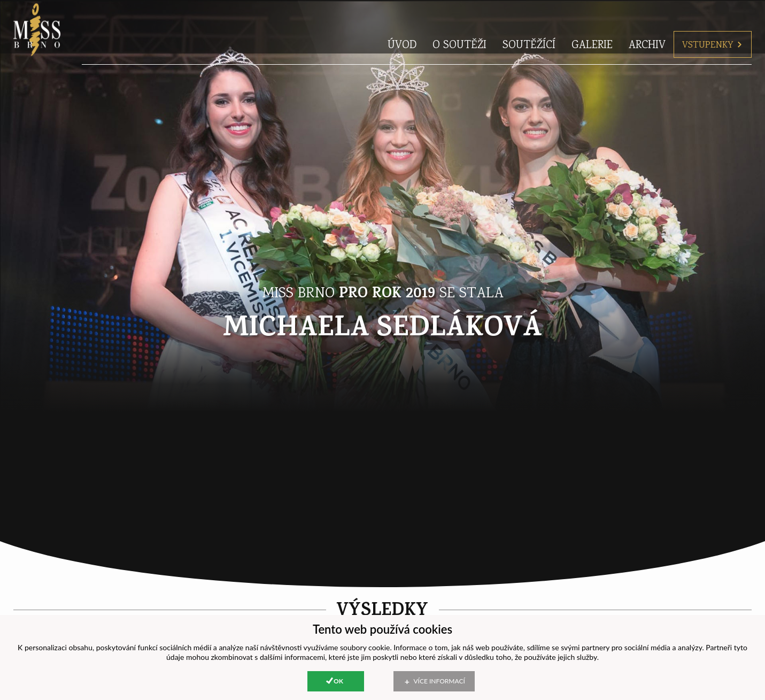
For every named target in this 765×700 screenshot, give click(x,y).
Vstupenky (713, 24)
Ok (338, 681)
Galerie (592, 24)
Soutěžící (529, 24)
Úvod (402, 24)
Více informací (439, 681)
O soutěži (459, 24)
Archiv (647, 24)
